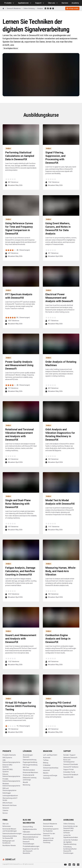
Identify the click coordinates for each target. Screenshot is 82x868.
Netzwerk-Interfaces (10, 805)
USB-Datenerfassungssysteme (11, 761)
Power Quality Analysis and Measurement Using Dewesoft (19, 365)
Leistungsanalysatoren (10, 796)
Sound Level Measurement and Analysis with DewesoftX (21, 639)
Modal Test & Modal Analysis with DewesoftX (60, 502)
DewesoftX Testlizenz (71, 767)
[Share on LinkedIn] (45, 8)
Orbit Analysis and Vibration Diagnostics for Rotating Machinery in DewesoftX (60, 435)
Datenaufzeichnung (30, 760)
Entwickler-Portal (69, 772)
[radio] (6, 179)
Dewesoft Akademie (14, 8)
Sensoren (6, 808)
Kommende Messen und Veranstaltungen (10, 830)
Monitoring (26, 785)
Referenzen (7, 826)
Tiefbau (46, 760)
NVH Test (26, 767)
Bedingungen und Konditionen (8, 842)
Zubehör (5, 810)
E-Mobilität (47, 765)
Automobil (47, 758)
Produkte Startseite (9, 755)
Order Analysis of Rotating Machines (61, 364)
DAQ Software (7, 803)
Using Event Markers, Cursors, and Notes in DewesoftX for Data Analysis (58, 228)
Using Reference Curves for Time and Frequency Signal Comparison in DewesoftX (19, 228)
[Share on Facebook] (48, 8)
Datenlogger (7, 793)
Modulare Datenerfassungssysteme (11, 785)
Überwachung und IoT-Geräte (10, 799)
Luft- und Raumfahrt (50, 755)
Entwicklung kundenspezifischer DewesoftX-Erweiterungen (70, 850)
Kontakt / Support (69, 755)
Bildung (46, 763)
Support (40, 3)
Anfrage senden (72, 8)
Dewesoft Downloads (71, 764)
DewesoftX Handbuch (71, 775)
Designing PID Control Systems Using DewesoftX (61, 704)
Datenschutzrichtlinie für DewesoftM (10, 837)
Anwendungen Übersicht (28, 756)
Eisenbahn (47, 778)
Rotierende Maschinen (30, 772)
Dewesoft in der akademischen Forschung (48, 840)
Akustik (25, 782)
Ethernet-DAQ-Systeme (8, 766)
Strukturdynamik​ (29, 775)
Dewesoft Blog (28, 827)
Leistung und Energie (50, 775)
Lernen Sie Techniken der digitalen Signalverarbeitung (71, 842)
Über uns (53, 3)
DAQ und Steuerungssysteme (9, 789)
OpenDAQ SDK (68, 777)
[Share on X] (51, 8)
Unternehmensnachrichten (32, 834)
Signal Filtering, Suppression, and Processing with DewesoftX (55, 158)
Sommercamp (48, 826)
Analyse (40, 8)
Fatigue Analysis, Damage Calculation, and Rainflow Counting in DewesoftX (20, 571)
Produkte (9, 3)
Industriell (46, 770)
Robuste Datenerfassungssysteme (11, 775)
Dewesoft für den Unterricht (49, 835)
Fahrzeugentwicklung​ (30, 765)
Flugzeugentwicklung (30, 762)
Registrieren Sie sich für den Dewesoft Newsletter (31, 851)
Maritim (46, 773)
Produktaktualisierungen (31, 846)
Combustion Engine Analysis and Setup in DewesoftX (58, 639)
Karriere (65, 3)
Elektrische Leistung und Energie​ (30, 779)
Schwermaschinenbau (51, 768)
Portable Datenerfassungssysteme (11, 780)
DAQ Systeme (7, 758)
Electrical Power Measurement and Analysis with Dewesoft (59, 298)
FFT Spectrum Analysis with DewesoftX (19, 296)
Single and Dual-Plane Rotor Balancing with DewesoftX (18, 504)
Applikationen (25, 3)
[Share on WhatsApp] (53, 8)
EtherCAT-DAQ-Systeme (8, 771)
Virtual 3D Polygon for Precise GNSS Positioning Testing (20, 706)
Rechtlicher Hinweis (9, 845)
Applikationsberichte (30, 829)
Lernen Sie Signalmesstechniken (71, 836)
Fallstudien (26, 832)
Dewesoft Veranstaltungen (29, 843)
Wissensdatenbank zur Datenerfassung (31, 838)
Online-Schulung (29, 8)
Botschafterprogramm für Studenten (51, 830)
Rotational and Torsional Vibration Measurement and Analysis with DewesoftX (19, 435)
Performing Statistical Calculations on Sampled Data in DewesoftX (20, 156)
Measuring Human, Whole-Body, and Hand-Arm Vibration (61, 571)
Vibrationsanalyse (29, 770)
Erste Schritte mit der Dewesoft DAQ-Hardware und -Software (71, 829)
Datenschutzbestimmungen (12, 834)
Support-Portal (68, 769)
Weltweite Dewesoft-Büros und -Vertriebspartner (71, 760)
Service (5, 813)
